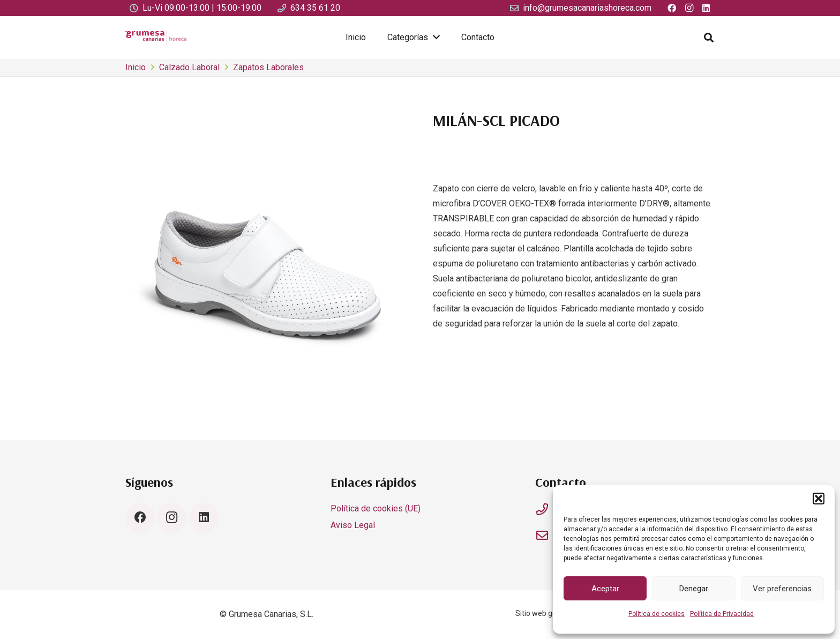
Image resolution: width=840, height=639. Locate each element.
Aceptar (605, 589)
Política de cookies (657, 614)
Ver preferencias (782, 589)
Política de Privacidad (722, 614)
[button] (819, 499)
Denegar (694, 589)
